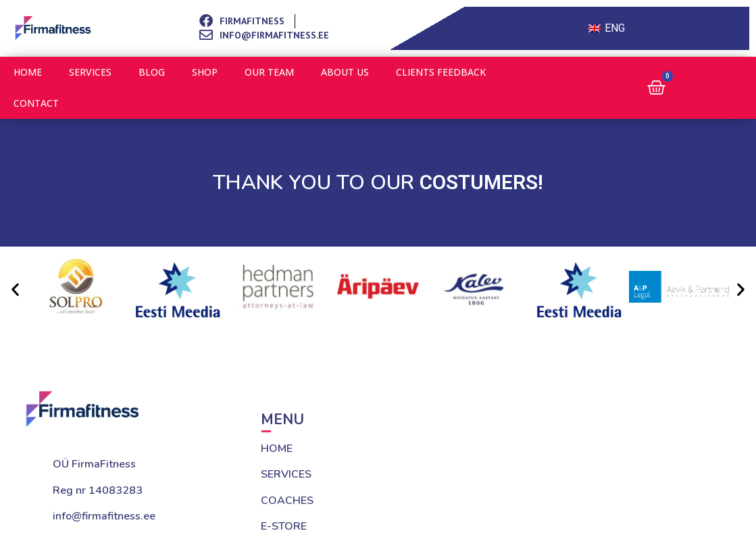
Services (90, 72)
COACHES (287, 501)
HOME (277, 449)
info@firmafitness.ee (104, 516)
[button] (15, 289)
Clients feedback (441, 72)
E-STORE (284, 526)
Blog (152, 72)
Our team (269, 72)
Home (28, 72)
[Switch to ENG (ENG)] (607, 28)
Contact (36, 103)
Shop (205, 72)
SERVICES (286, 474)
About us (345, 72)
